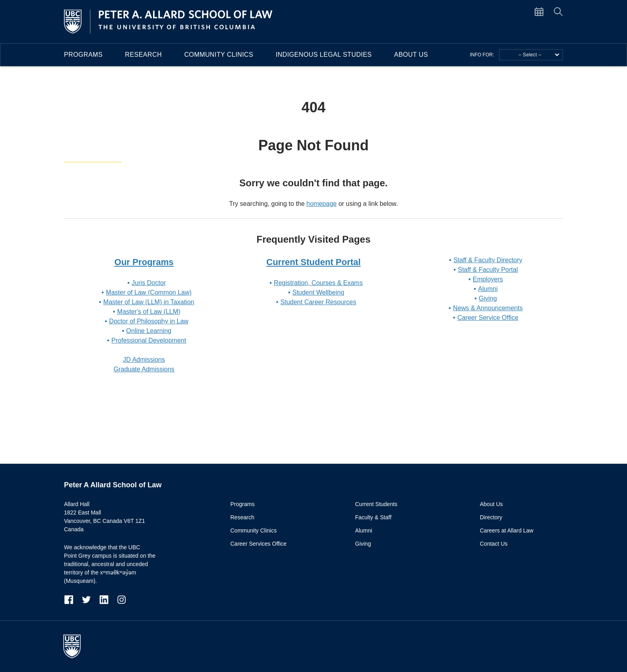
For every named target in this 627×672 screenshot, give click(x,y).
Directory (491, 517)
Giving (488, 298)
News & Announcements (488, 308)
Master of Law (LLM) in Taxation (149, 302)
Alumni (488, 289)
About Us (411, 55)
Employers (488, 279)
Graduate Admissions (144, 369)
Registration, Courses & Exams (318, 283)
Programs (83, 55)
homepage (321, 204)
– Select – (539, 55)
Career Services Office (259, 544)
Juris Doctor (149, 283)
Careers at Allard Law (507, 530)
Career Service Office (488, 318)
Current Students (376, 504)
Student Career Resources (318, 302)
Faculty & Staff (373, 517)
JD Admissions (144, 360)
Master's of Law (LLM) (149, 312)
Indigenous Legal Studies (323, 55)
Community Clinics (219, 55)
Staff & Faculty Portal (488, 270)
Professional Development (149, 340)
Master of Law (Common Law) (149, 292)
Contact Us (494, 544)
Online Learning (149, 331)
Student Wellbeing (318, 292)
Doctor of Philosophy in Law (149, 321)
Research (144, 55)
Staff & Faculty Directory (488, 260)
